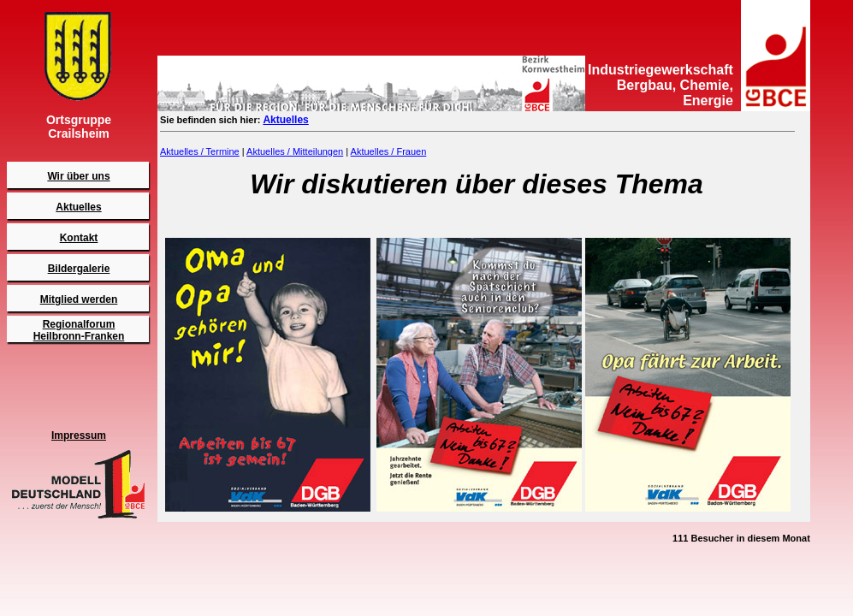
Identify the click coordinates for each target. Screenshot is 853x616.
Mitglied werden (79, 299)
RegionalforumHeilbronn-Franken (79, 330)
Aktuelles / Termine (200, 151)
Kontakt (79, 238)
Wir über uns (78, 176)
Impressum (79, 435)
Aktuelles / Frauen (389, 151)
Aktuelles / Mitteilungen (295, 151)
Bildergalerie (79, 269)
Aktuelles (78, 207)
